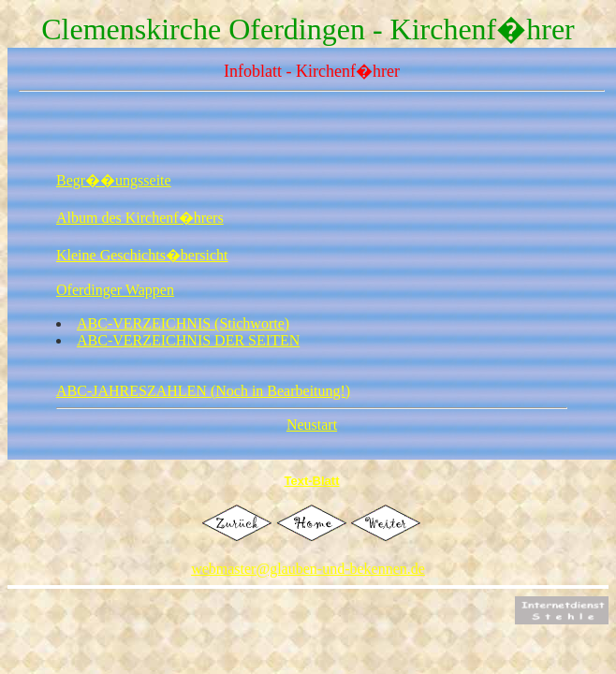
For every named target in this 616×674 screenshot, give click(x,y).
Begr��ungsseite (114, 180)
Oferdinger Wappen (115, 290)
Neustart (312, 425)
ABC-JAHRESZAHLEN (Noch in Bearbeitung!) (203, 391)
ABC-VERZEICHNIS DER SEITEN (188, 340)
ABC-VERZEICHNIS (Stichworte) (183, 323)
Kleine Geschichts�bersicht (142, 255)
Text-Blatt (312, 481)
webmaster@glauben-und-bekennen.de (308, 569)
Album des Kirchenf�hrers (140, 218)
